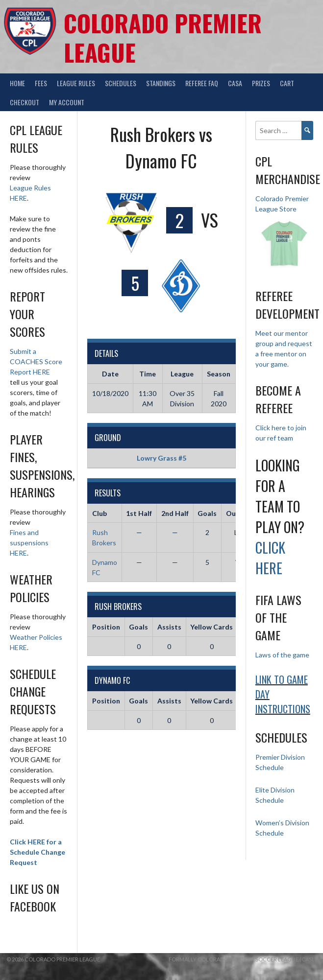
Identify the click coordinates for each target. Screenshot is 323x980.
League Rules (76, 83)
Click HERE (270, 558)
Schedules (121, 83)
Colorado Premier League (163, 37)
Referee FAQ (202, 83)
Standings (161, 83)
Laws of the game (282, 655)
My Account (67, 102)
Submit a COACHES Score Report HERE (36, 362)
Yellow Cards (211, 627)
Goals (138, 627)
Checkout (25, 102)
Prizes (261, 83)
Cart (287, 83)
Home (17, 83)
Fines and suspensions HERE (29, 543)
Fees (41, 83)
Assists (169, 627)
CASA (235, 83)
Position (106, 627)
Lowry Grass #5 (161, 458)
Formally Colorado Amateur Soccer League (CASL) (243, 959)
